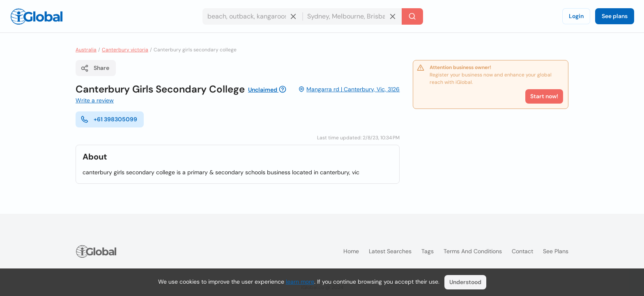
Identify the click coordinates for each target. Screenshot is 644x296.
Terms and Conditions (473, 251)
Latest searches (390, 251)
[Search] (412, 16)
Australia (86, 50)
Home (351, 251)
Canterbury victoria (125, 50)
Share (95, 68)
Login (576, 16)
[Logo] (37, 16)
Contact (522, 251)
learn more (300, 282)
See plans (615, 16)
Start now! (544, 96)
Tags (428, 251)
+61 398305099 (109, 119)
